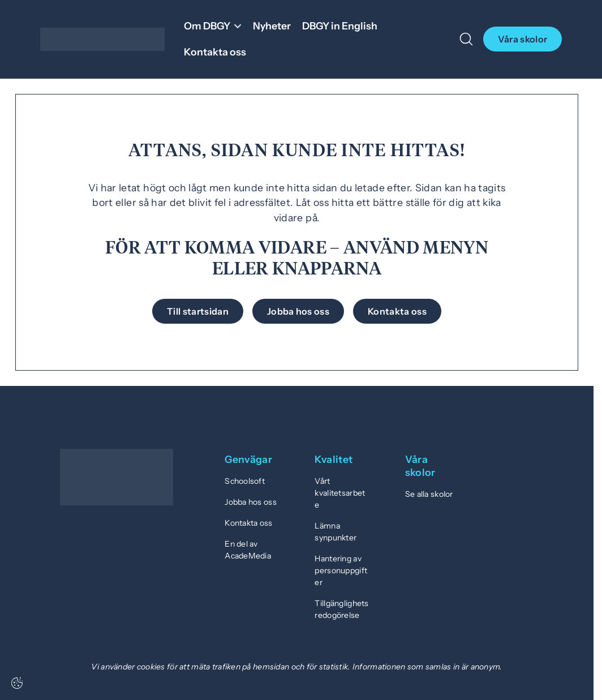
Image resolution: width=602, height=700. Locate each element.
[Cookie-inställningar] (17, 683)
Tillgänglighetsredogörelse (341, 609)
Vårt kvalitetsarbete (340, 493)
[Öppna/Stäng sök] (466, 39)
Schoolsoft (245, 481)
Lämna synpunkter (336, 532)
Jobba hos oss (251, 502)
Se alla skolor (429, 494)
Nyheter (272, 26)
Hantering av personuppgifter (341, 570)
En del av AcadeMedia (248, 550)
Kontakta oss (215, 52)
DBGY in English (340, 26)
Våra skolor (523, 39)
